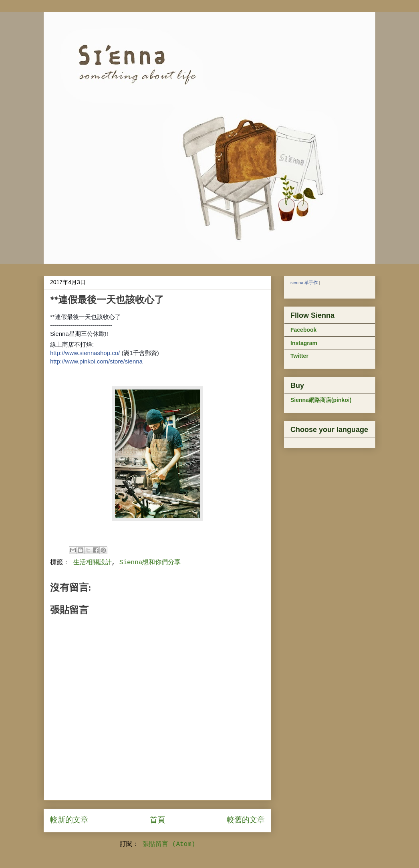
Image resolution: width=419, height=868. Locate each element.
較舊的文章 (246, 820)
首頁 (157, 820)
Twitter (299, 356)
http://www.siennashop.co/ (85, 353)
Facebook (303, 330)
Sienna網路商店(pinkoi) (321, 400)
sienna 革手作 (304, 283)
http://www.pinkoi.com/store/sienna (96, 361)
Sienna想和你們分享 (150, 563)
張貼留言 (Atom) (169, 844)
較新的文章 (69, 820)
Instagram (304, 343)
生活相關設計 (93, 563)
